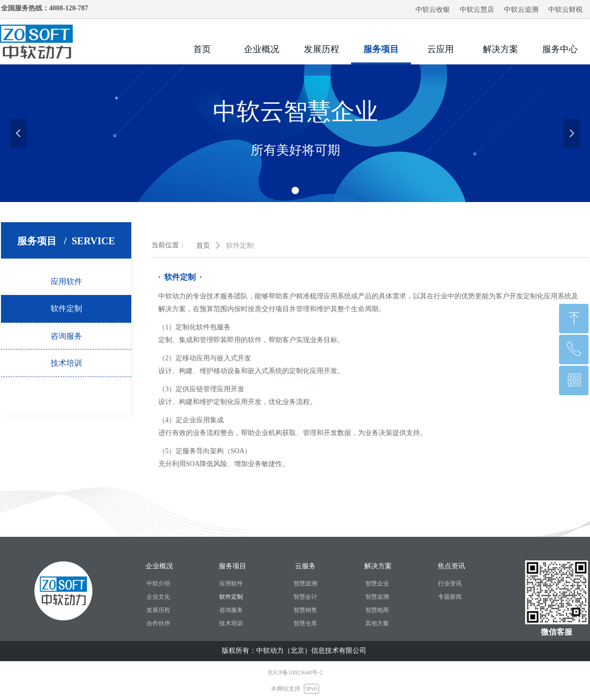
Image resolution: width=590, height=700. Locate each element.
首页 (203, 246)
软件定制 (240, 246)
